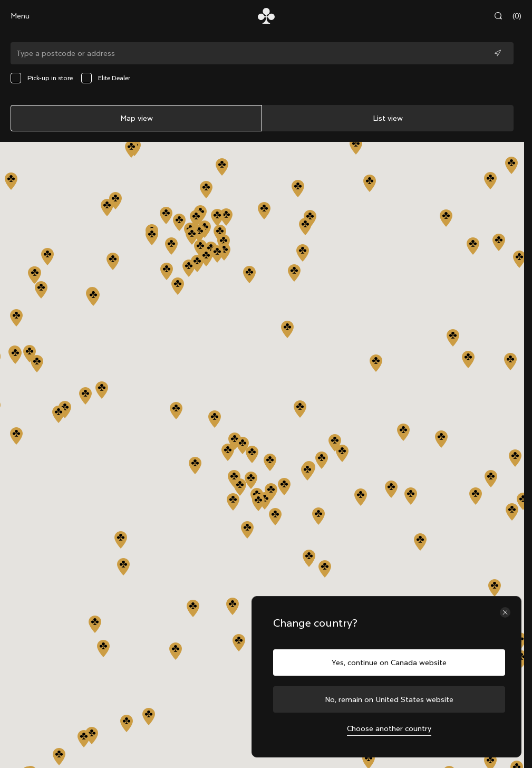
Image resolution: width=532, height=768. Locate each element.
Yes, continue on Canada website (389, 663)
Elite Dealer (106, 78)
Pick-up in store (42, 78)
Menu (20, 16)
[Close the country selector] (505, 612)
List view (388, 118)
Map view (137, 118)
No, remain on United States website (389, 699)
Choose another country (389, 728)
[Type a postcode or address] (262, 53)
